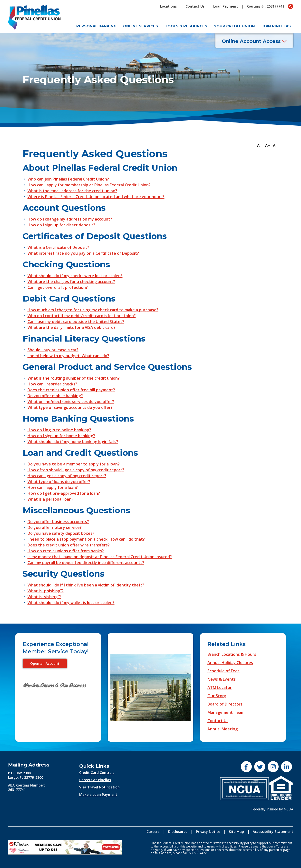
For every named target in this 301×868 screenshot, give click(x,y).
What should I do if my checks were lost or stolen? (75, 276)
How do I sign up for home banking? (61, 436)
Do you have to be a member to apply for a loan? (74, 464)
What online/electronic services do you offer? (71, 402)
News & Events (222, 679)
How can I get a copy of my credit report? (67, 476)
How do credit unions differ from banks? (66, 551)
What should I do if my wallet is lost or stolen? (71, 603)
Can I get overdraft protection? (58, 287)
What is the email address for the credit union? (72, 191)
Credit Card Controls (97, 772)
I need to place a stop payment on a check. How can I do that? (86, 539)
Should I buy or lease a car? (53, 350)
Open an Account (45, 663)
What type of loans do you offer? (59, 482)
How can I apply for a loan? (53, 487)
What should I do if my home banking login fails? (73, 442)
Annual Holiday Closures (230, 663)
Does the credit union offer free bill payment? (71, 390)
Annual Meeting (223, 729)
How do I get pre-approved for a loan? (64, 493)
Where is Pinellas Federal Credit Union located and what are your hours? (96, 197)
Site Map (236, 832)
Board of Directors (225, 704)
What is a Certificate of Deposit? (58, 247)
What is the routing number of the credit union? (74, 378)
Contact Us (218, 721)
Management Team (226, 712)
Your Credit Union (234, 26)
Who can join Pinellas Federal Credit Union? (68, 179)
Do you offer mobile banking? (55, 396)
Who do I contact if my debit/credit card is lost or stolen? (82, 316)
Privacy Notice (208, 832)
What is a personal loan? (50, 499)
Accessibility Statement (273, 832)
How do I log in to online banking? (59, 430)
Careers (153, 832)
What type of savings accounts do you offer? (70, 407)
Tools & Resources (186, 26)
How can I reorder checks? (52, 384)
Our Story (217, 696)
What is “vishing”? (44, 597)
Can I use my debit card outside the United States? (76, 322)
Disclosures (178, 832)
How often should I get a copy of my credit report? (76, 470)
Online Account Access (254, 41)
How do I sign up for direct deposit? (61, 225)
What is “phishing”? (46, 591)
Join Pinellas (276, 26)
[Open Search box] (291, 6)
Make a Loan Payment (98, 794)
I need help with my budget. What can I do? (68, 356)
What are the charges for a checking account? (71, 282)
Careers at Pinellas (95, 780)
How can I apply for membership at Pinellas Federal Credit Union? (89, 185)
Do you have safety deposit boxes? (61, 533)
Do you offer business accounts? (58, 522)
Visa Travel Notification (99, 787)
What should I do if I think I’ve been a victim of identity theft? (86, 585)
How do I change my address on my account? (70, 219)
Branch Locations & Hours (232, 654)
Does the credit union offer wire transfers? (69, 545)
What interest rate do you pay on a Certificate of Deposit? (83, 253)
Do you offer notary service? (55, 527)
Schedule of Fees (223, 671)
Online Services (141, 26)
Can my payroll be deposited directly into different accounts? (86, 563)
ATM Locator (220, 687)
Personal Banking (96, 26)
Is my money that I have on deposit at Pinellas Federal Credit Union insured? (100, 557)
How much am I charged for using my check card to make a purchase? (93, 310)
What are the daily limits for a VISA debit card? (72, 327)
